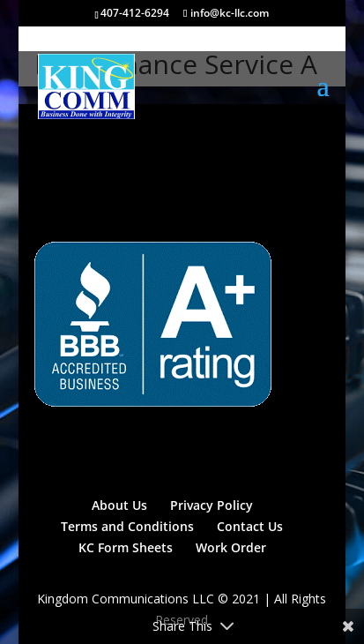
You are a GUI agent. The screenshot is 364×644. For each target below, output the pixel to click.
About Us (119, 505)
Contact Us (250, 526)
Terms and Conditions (127, 526)
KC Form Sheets (126, 547)
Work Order (231, 547)
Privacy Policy (212, 505)
